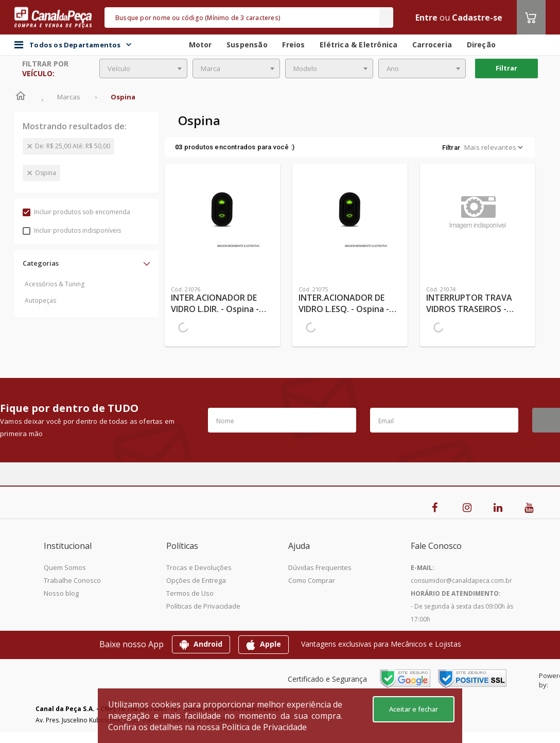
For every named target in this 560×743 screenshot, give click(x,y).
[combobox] (143, 68)
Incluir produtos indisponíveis (72, 230)
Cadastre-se (477, 18)
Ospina (46, 173)
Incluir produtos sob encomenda (76, 212)
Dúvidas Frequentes (320, 567)
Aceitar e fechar (414, 709)
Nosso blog (61, 593)
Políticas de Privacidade (203, 606)
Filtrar (506, 68)
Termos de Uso (190, 593)
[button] (86, 263)
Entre (426, 18)
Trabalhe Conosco (72, 580)
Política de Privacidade (264, 727)
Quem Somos (65, 567)
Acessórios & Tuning (55, 284)
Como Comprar (312, 580)
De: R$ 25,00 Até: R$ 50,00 (73, 146)
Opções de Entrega (196, 580)
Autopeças (40, 300)
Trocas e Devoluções (199, 567)
